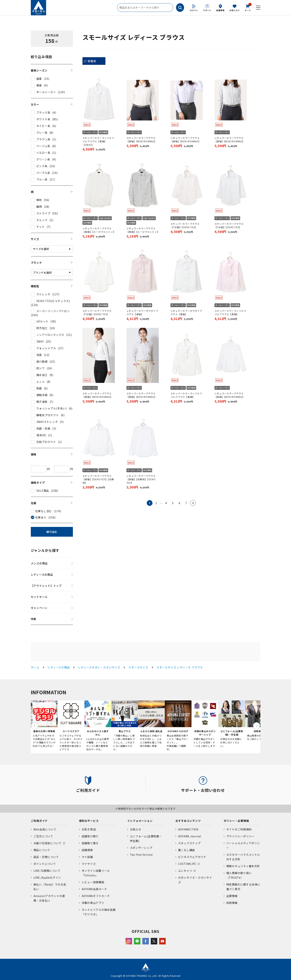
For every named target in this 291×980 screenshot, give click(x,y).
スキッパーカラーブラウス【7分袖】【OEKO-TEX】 (185, 225)
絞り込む (52, 532)
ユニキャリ (185, 871)
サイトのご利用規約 (239, 829)
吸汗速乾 (42, 402)
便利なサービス (89, 821)
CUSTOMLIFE (187, 864)
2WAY (40, 341)
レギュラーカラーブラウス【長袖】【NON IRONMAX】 (186, 140)
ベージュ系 (43, 146)
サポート (207, 10)
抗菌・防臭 (43, 428)
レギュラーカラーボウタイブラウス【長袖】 (142, 312)
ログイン (194, 10)
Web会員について (45, 829)
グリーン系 (43, 159)
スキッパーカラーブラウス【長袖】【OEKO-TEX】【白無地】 (98, 479)
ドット (41, 227)
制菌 (39, 388)
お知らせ (136, 829)
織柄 (39, 207)
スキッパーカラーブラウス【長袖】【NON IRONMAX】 (142, 140)
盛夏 (39, 79)
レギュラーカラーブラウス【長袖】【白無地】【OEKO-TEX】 (141, 479)
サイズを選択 (41, 249)
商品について (42, 850)
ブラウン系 (43, 139)
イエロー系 (43, 153)
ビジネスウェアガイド (192, 857)
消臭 (39, 355)
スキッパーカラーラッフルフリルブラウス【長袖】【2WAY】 (98, 141)
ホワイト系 (43, 119)
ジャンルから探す (45, 550)
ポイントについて (45, 864)
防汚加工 (42, 328)
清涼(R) (41, 435)
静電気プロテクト (48, 415)
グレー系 (42, 133)
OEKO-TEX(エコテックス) (53, 301)
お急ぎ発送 (89, 829)
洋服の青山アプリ (93, 903)
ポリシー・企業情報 (236, 821)
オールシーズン (46, 92)
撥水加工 (42, 375)
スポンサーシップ (141, 848)
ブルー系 (42, 179)
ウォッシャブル (46, 348)
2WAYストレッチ (47, 422)
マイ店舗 (87, 857)
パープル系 (43, 173)
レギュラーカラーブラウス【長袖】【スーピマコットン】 (99, 230)
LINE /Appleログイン (47, 877)
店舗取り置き (90, 843)
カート (248, 7)
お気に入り (235, 10)
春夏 (39, 85)
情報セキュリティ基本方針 (243, 866)
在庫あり (41, 517)
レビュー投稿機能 (93, 882)
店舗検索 (220, 10)
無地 (39, 200)
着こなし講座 (187, 850)
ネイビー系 (43, 126)
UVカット (42, 321)
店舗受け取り (90, 836)
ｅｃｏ (41, 382)
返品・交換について (46, 857)
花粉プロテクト (46, 442)
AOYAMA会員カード (94, 889)
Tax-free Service (141, 855)
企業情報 (232, 896)
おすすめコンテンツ (188, 821)
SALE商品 (43, 491)
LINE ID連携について (47, 871)
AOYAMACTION (188, 829)
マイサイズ (89, 864)
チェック (42, 220)
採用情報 (232, 903)
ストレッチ (43, 294)
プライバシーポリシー (240, 836)
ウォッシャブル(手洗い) (52, 408)
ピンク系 (42, 166)
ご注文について (43, 836)
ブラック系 (43, 112)
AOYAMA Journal (190, 836)
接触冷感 (42, 395)
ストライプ (43, 213)
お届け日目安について (48, 843)
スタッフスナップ (189, 843)
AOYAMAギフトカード (96, 896)
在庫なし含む (44, 511)
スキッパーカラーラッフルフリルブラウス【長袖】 (230, 312)
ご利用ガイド (39, 821)
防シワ (41, 368)
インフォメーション (140, 821)
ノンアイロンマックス (50, 335)
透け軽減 (42, 361)
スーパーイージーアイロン (53, 311)
